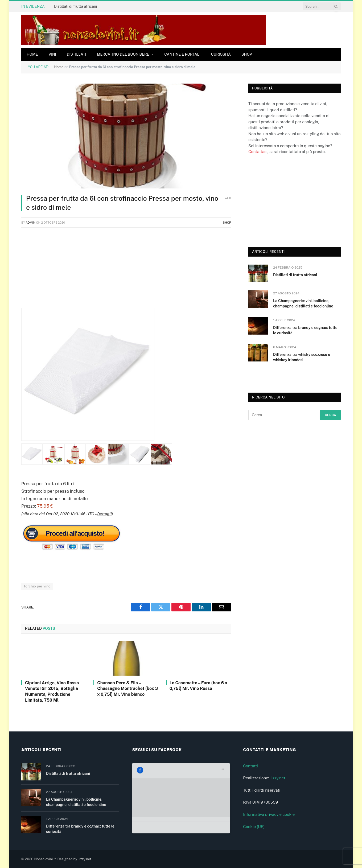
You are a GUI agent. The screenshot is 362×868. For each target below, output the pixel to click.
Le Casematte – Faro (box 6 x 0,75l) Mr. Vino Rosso (198, 686)
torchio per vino (37, 586)
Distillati (77, 54)
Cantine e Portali (182, 54)
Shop (247, 54)
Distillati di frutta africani (75, 6)
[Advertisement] (126, 270)
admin (30, 223)
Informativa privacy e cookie (269, 814)
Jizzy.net (277, 778)
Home (32, 54)
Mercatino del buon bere (123, 54)
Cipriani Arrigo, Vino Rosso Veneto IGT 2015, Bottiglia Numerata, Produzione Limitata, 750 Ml (52, 692)
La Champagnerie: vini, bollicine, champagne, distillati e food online (303, 303)
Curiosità (221, 54)
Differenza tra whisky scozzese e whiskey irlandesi (302, 357)
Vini (52, 54)
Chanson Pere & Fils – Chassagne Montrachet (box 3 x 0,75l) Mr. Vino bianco (127, 689)
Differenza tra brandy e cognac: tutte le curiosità (305, 330)
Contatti (250, 766)
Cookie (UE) (254, 827)
